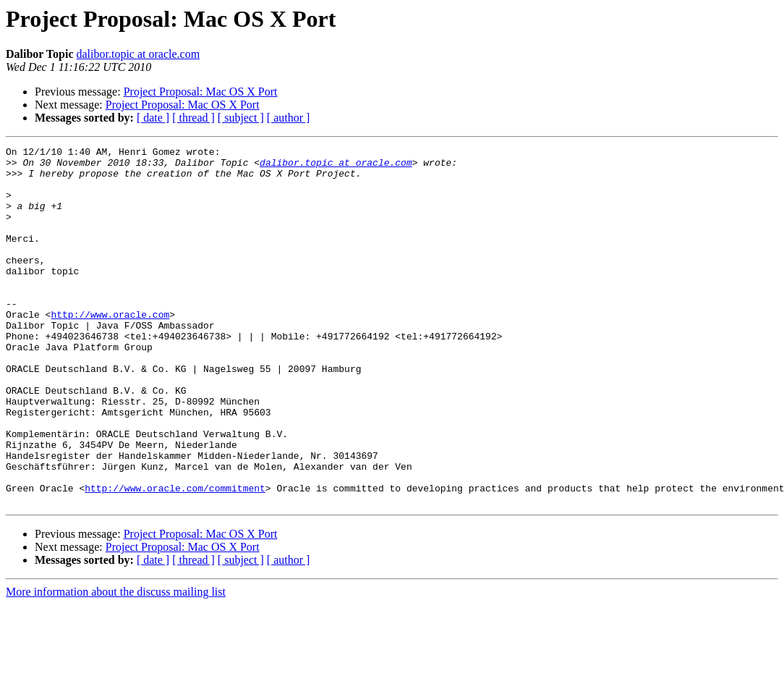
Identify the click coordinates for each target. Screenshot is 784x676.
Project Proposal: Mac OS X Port (201, 92)
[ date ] (153, 118)
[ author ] (289, 118)
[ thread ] (193, 118)
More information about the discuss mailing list (116, 663)
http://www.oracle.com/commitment (175, 557)
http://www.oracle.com (110, 349)
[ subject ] (241, 118)
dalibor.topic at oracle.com (139, 54)
